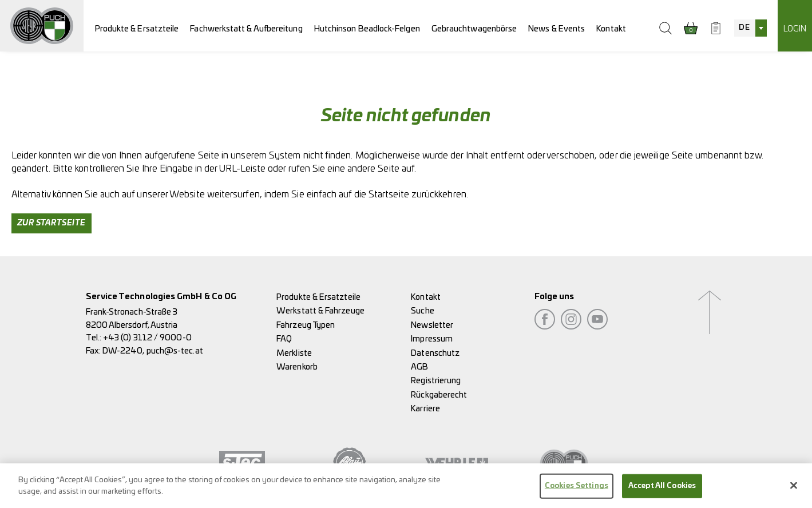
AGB (419, 367)
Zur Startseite (52, 223)
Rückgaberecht (439, 395)
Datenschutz (435, 353)
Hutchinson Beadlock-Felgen (367, 29)
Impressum (432, 339)
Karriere (425, 409)
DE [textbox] (744, 28)
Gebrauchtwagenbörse (474, 29)
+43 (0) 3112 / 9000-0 (147, 338)
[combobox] (750, 28)
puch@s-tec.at (175, 351)
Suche (422, 311)
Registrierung (436, 381)
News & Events (556, 29)
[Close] (794, 489)
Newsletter (432, 325)
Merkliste (294, 353)
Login (795, 29)
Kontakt (611, 29)
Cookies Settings (577, 489)
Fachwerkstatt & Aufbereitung (246, 29)
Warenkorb (297, 367)
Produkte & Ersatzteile (137, 29)
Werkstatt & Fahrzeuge (320, 311)
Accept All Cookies (662, 489)
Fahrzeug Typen (306, 325)
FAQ (284, 339)
